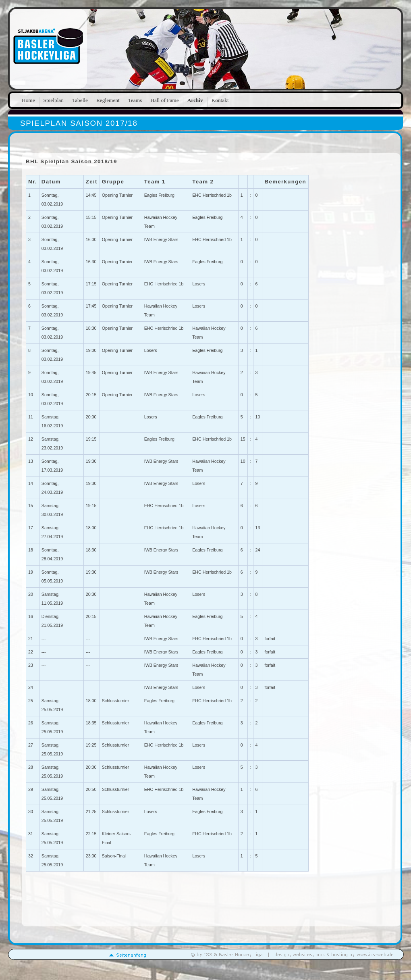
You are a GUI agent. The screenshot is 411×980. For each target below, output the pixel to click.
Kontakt (220, 100)
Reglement (108, 100)
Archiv (195, 100)
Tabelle (80, 100)
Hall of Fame (164, 100)
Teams (135, 100)
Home (28, 100)
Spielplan (54, 100)
